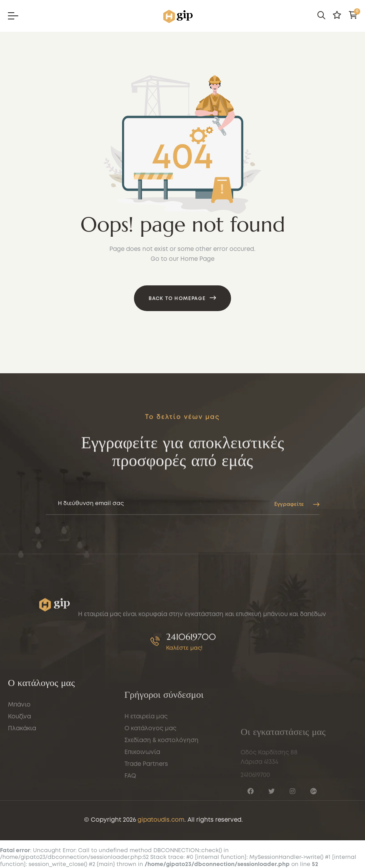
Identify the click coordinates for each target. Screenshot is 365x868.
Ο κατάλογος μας (150, 794)
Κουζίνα (19, 766)
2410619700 (191, 660)
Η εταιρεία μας (146, 783)
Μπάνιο (19, 754)
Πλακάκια (22, 778)
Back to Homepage (177, 299)
